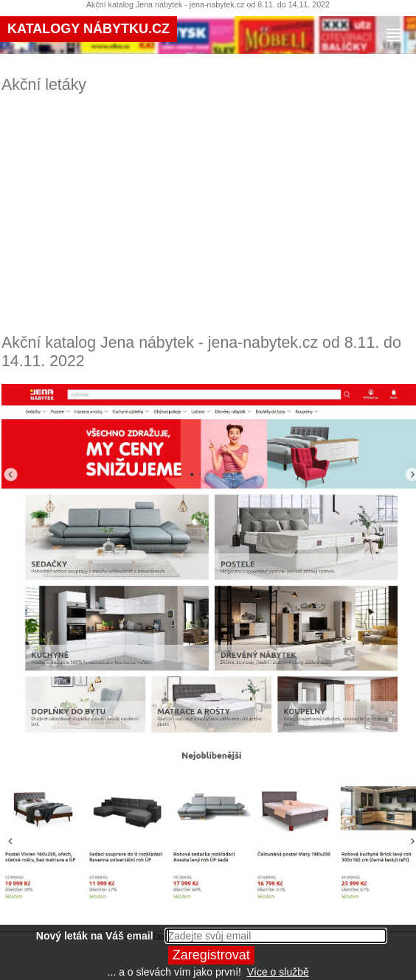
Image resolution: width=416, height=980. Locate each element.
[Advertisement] (209, 214)
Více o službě (278, 972)
